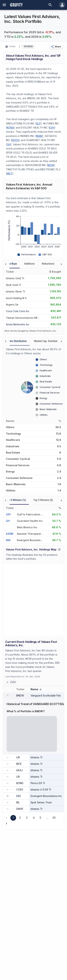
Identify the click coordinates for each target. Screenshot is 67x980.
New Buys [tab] (11, 264)
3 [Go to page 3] (27, 818)
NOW (51, 165)
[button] (56, 47)
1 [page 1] (13, 818)
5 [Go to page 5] (40, 818)
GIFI (8, 514)
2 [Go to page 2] (20, 818)
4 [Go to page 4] (34, 818)
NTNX (10, 128)
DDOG (15, 140)
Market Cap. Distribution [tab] (47, 341)
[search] (50, 5)
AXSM (10, 534)
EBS (8, 540)
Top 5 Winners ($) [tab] (43, 500)
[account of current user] (4, 5)
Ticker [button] (22, 689)
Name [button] (37, 690)
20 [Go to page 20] (54, 818)
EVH (52, 128)
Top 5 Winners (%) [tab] (16, 500)
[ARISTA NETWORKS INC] (18, 324)
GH (9, 144)
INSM (39, 136)
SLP (38, 123)
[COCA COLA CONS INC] (18, 311)
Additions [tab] (29, 264)
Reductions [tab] (48, 264)
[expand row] (8, 796)
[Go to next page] (6, 824)
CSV (11, 682)
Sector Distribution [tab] (16, 341)
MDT (10, 173)
